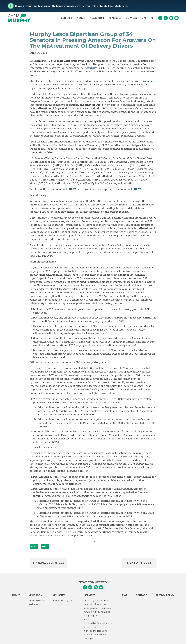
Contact (67, 18)
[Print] (34, 547)
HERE (72, 189)
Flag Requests (92, 616)
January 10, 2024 (96, 68)
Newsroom (97, 18)
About (81, 18)
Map (144, 18)
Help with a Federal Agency (99, 623)
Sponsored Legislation (64, 600)
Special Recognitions (95, 635)
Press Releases (36, 600)
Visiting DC (90, 639)
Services (131, 18)
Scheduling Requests (96, 631)
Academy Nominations (96, 600)
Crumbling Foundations (97, 612)
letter (103, 81)
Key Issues (115, 18)
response (148, 81)
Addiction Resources (95, 604)
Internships (90, 627)
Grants (88, 620)
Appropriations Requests (97, 608)
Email (45, 546)
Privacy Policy (165, 595)
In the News (35, 604)
